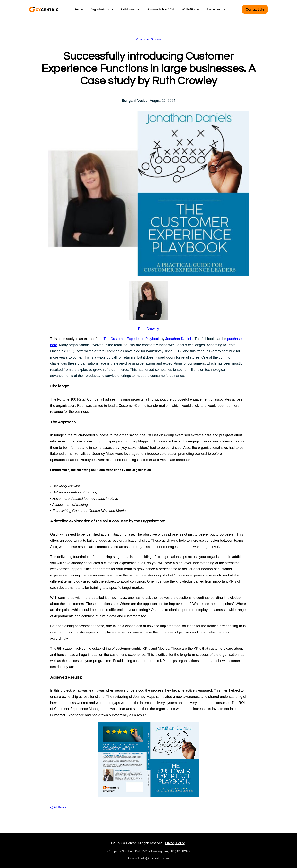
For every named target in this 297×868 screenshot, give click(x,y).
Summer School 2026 (161, 9)
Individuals (130, 9)
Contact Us (255, 9)
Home (79, 9)
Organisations (102, 9)
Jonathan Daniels (179, 339)
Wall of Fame (190, 9)
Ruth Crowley (148, 329)
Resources (216, 9)
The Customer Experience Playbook (132, 339)
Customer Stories (148, 39)
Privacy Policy (175, 843)
